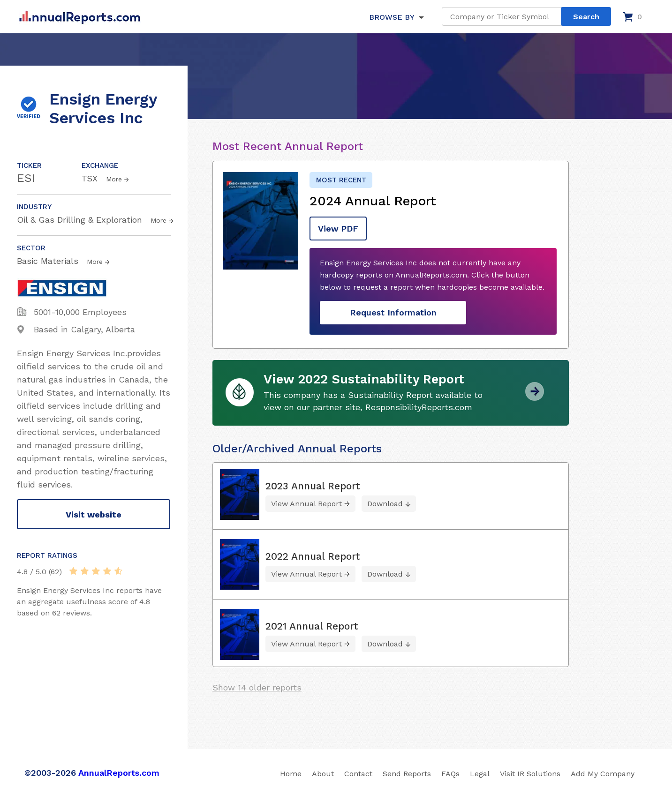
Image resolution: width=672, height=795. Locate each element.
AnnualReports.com (119, 772)
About (323, 773)
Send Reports (407, 773)
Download (385, 504)
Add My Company (603, 773)
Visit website (94, 514)
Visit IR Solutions (530, 773)
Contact (358, 773)
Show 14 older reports (257, 687)
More (114, 179)
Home (291, 773)
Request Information (393, 312)
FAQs (450, 773)
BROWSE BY (392, 17)
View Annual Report (306, 504)
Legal (480, 773)
